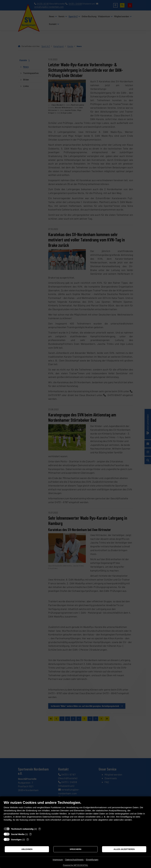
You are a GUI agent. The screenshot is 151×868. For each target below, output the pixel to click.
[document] (75, 813)
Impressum (58, 860)
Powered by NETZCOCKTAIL (75, 865)
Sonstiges (16, 839)
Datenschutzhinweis (74, 860)
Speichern (76, 849)
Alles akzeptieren (124, 849)
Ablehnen (27, 849)
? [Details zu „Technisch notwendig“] (40, 829)
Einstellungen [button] (92, 860)
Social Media (18, 834)
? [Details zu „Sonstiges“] (28, 839)
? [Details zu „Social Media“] (31, 834)
